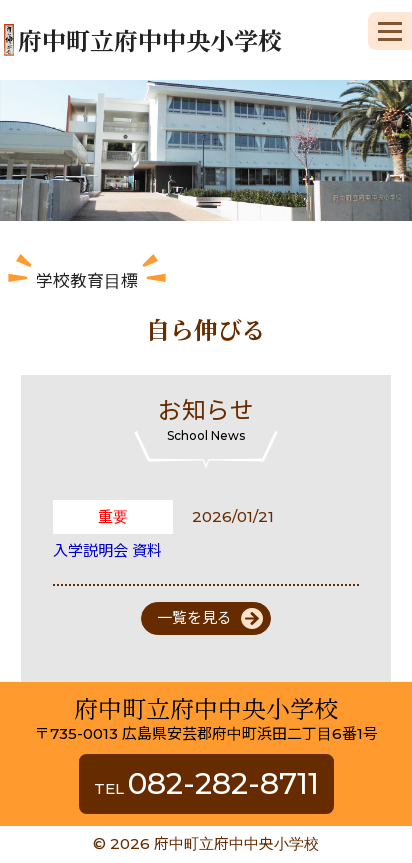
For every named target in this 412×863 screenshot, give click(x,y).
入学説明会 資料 (107, 550)
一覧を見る (194, 617)
